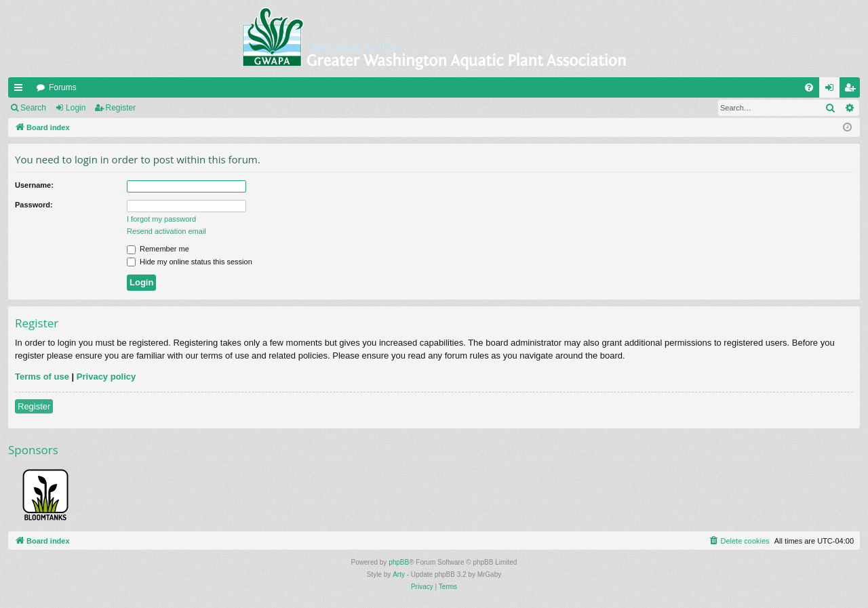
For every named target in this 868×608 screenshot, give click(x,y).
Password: (34, 205)
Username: (34, 185)
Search (33, 108)
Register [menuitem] (853, 90)
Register (121, 108)
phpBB (399, 562)
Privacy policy (106, 377)
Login (76, 108)
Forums (63, 87)
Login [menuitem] (832, 90)
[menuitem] (809, 87)
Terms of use (42, 377)
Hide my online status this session (190, 262)
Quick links (21, 90)
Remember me (158, 249)
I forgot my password (161, 219)
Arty (399, 574)
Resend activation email (166, 231)
